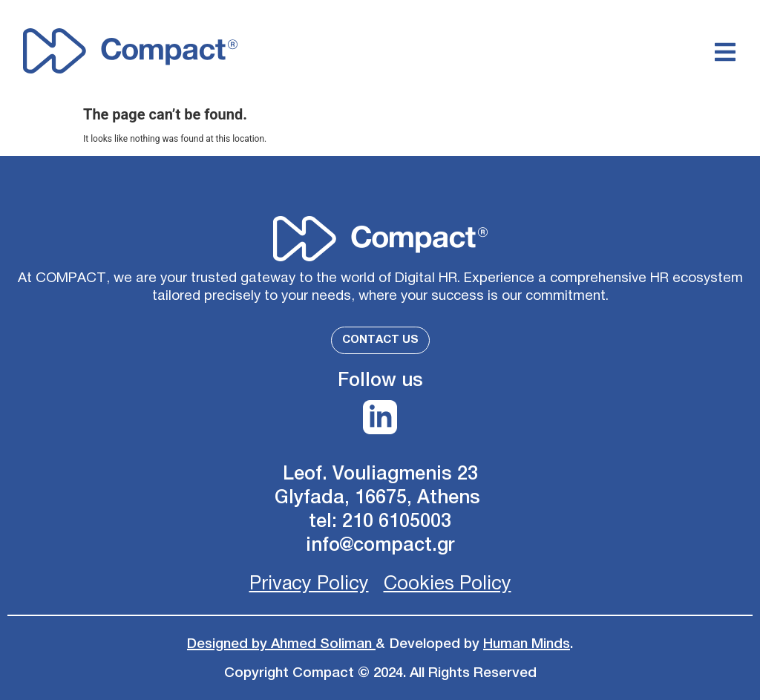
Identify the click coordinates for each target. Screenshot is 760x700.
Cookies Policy (448, 584)
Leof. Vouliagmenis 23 (380, 474)
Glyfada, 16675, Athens (380, 498)
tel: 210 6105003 (380, 521)
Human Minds (527, 644)
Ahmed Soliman (323, 644)
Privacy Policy (309, 584)
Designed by (229, 644)
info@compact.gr (380, 545)
